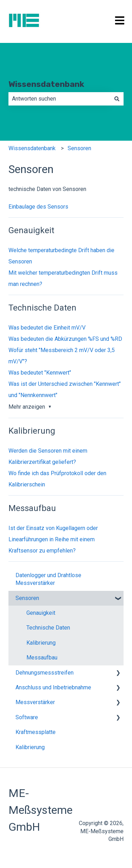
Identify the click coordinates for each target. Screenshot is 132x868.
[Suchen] (117, 99)
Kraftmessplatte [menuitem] (36, 732)
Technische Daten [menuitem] (48, 628)
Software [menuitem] (27, 717)
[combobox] (59, 99)
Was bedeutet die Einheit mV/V (47, 328)
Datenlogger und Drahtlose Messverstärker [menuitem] (48, 579)
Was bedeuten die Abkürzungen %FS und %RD (65, 339)
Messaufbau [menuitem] (42, 658)
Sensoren (79, 148)
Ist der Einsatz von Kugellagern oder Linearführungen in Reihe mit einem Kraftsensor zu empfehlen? (53, 539)
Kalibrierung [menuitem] (41, 643)
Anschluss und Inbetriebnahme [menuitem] (53, 687)
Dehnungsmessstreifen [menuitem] (45, 673)
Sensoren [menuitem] (27, 598)
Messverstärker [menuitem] (35, 702)
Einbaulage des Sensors (38, 207)
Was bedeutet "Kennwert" (40, 373)
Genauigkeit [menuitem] (41, 613)
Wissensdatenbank (46, 84)
